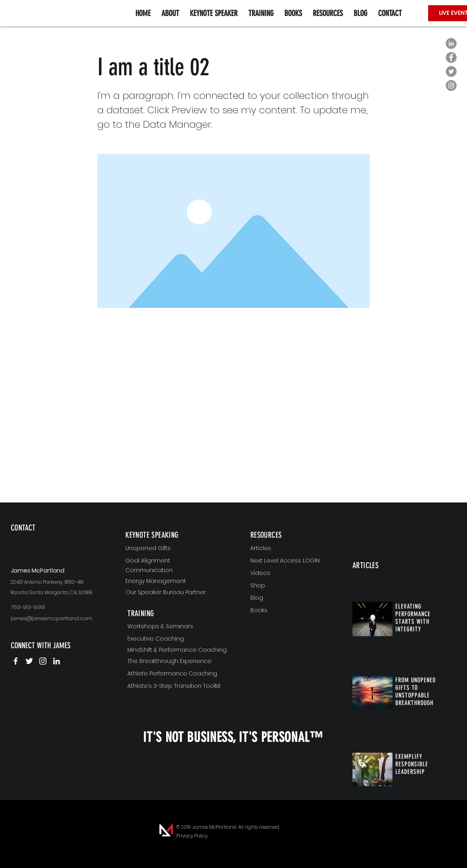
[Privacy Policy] (192, 836)
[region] (58, 541)
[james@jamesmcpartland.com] (58, 619)
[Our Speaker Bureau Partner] (177, 593)
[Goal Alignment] (176, 561)
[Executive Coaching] (178, 639)
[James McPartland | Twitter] (29, 661)
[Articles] (291, 549)
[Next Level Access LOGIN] (291, 561)
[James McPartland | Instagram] (43, 661)
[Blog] (291, 598)
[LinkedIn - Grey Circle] (451, 43)
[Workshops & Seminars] (178, 627)
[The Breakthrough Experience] (178, 661)
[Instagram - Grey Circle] (451, 85)
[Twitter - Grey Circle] (451, 71)
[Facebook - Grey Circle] (451, 57)
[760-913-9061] (58, 608)
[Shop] (291, 586)
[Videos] (291, 573)
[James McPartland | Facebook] (16, 661)
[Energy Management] (176, 581)
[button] (328, 13)
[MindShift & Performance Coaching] (178, 650)
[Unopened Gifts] (176, 549)
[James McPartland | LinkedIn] (56, 661)
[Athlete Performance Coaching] (178, 674)
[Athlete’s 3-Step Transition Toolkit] (178, 686)
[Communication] (176, 571)
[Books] (291, 611)
